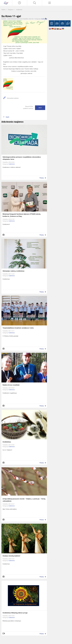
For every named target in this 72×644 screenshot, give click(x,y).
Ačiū (40, 108)
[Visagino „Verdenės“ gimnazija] (6, 3)
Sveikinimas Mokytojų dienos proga (15, 613)
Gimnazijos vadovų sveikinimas (13, 271)
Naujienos (11, 10)
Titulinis (4, 10)
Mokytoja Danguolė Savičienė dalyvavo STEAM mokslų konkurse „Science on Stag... (22, 215)
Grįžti (7, 117)
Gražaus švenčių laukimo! (11, 556)
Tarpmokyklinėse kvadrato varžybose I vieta (18, 328)
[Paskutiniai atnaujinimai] (20, 3)
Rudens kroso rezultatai (11, 385)
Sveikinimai (19, 10)
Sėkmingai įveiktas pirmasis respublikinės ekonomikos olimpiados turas (22, 158)
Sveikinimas (7, 442)
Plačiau (42, 178)
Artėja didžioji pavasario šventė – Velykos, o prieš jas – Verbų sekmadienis (24, 500)
